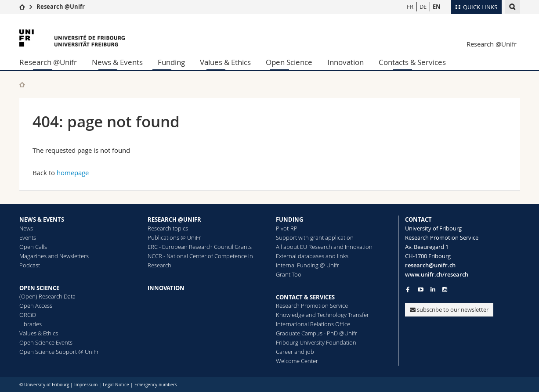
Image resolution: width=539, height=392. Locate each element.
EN (437, 7)
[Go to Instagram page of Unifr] (445, 290)
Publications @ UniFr (174, 237)
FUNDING (289, 219)
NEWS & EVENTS (42, 219)
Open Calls (33, 247)
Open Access (36, 306)
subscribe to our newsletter (449, 309)
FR (410, 7)
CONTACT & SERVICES (305, 297)
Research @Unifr (61, 7)
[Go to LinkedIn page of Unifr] (433, 290)
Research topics (168, 228)
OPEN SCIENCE (39, 288)
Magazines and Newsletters (54, 256)
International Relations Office (313, 324)
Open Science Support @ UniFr (59, 352)
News (26, 228)
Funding (171, 62)
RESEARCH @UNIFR (174, 219)
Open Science (289, 62)
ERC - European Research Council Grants (200, 247)
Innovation (345, 62)
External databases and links (312, 256)
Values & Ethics (225, 62)
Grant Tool (289, 274)
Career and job (295, 352)
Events (28, 237)
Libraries (31, 324)
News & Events (117, 62)
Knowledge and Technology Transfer (322, 315)
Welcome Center (297, 361)
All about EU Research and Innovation (324, 247)
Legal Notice (116, 385)
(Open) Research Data (47, 296)
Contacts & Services (412, 62)
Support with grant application (315, 237)
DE (423, 7)
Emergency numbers (156, 385)
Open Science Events (46, 342)
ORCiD (28, 315)
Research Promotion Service (312, 306)
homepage (73, 173)
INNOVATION (166, 288)
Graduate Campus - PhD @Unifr (317, 333)
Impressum (86, 385)
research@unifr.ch (430, 265)
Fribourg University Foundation (316, 342)
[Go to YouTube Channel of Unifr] (421, 290)
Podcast (30, 265)
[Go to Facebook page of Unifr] (408, 289)
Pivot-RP (287, 228)
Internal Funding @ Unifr (307, 265)
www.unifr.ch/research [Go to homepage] (437, 274)
